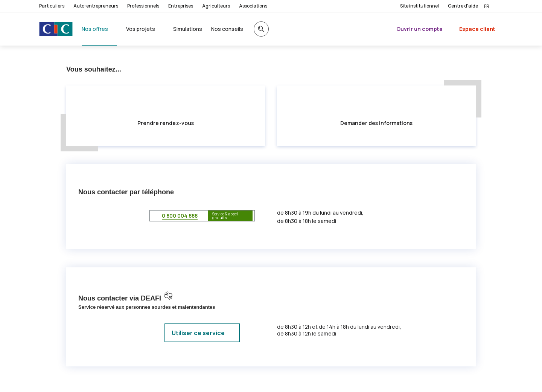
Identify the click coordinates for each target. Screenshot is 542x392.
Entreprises (181, 6)
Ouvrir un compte (419, 29)
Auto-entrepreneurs (96, 6)
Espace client (477, 29)
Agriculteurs (216, 6)
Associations (253, 6)
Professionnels (143, 6)
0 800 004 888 (180, 216)
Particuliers (52, 6)
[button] (166, 116)
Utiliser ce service (198, 333)
